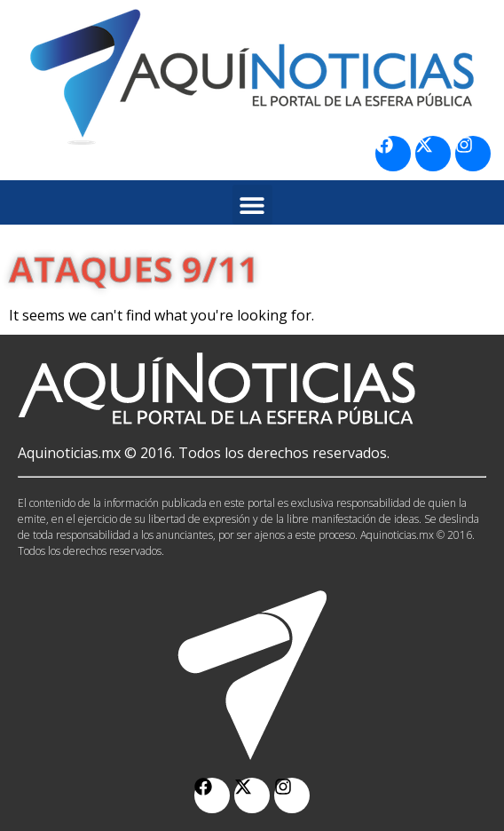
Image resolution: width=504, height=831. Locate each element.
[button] (252, 205)
